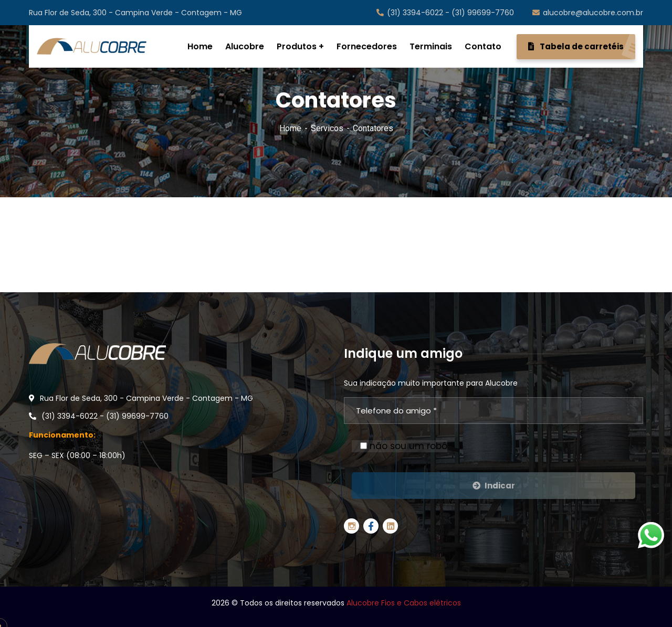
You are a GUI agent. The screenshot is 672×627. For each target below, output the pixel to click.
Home (290, 128)
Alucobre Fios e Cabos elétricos (404, 603)
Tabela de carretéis (582, 47)
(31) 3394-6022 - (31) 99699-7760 (445, 13)
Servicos (327, 128)
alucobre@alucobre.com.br (588, 13)
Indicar (494, 486)
